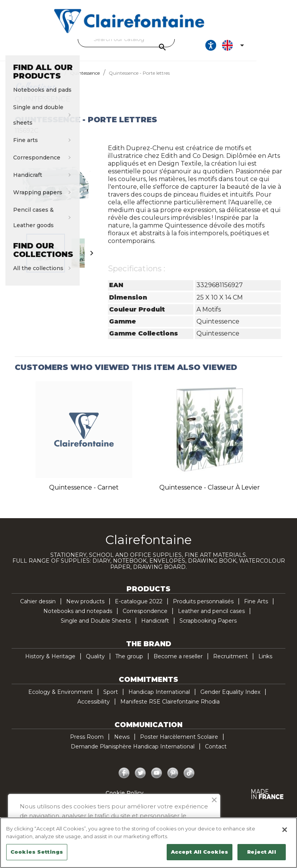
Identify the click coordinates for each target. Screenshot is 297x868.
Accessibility (94, 709)
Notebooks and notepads (78, 618)
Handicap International (159, 699)
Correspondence (145, 618)
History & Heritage (50, 663)
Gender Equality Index (230, 699)
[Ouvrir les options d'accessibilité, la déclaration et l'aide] (247, 49)
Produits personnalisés (203, 608)
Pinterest (173, 780)
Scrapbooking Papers (208, 628)
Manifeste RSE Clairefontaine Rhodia (170, 709)
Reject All (261, 852)
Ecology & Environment (61, 699)
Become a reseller (178, 663)
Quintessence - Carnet (84, 494)
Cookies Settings (37, 852)
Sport (111, 699)
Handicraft (155, 628)
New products (85, 608)
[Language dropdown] (271, 49)
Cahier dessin (38, 608)
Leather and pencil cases (211, 618)
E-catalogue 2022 (139, 608)
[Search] (147, 39)
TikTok (189, 780)
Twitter (140, 780)
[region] (148, 843)
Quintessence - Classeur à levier (210, 494)
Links (265, 663)
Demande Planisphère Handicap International (133, 753)
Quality (95, 663)
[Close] (285, 830)
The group (129, 663)
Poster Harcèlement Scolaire (179, 744)
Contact (216, 753)
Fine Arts (256, 608)
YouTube (157, 780)
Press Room (87, 744)
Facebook (124, 780)
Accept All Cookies (200, 852)
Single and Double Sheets (96, 628)
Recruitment (230, 663)
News (122, 744)
